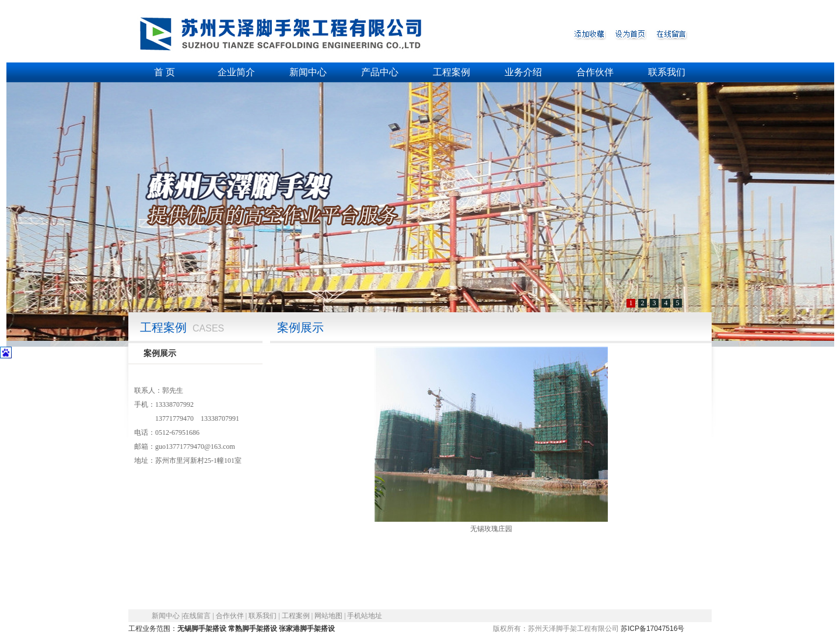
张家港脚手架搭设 (307, 629)
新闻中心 (308, 72)
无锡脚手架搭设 (202, 629)
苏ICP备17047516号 (653, 629)
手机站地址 (365, 616)
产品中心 (380, 72)
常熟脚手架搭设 (253, 629)
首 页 (164, 72)
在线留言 (197, 616)
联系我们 (667, 72)
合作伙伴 (595, 72)
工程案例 (452, 72)
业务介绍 (523, 72)
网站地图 (328, 616)
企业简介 (236, 72)
